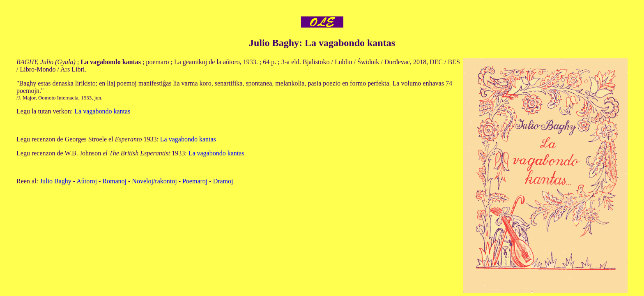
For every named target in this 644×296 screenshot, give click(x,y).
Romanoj (114, 181)
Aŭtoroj (87, 181)
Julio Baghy (56, 181)
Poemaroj (195, 181)
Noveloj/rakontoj (154, 181)
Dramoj (223, 181)
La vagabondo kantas (102, 111)
